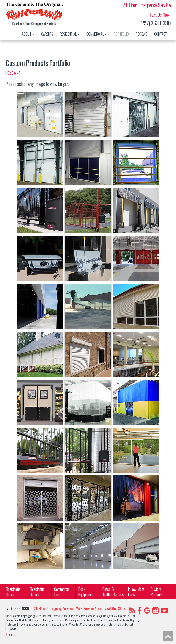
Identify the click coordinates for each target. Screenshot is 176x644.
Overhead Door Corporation (36, 624)
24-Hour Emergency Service (146, 5)
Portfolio (121, 34)
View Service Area (89, 609)
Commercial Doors (62, 591)
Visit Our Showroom (119, 609)
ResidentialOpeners (38, 591)
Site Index (11, 634)
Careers (47, 34)
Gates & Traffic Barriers (113, 591)
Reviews (142, 34)
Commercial (97, 34)
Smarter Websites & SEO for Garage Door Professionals (90, 624)
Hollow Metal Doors (136, 591)
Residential (70, 34)
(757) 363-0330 (155, 23)
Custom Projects (157, 591)
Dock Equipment (85, 591)
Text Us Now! (160, 15)
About (28, 34)
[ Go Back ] (13, 73)
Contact (161, 34)
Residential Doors (14, 591)
